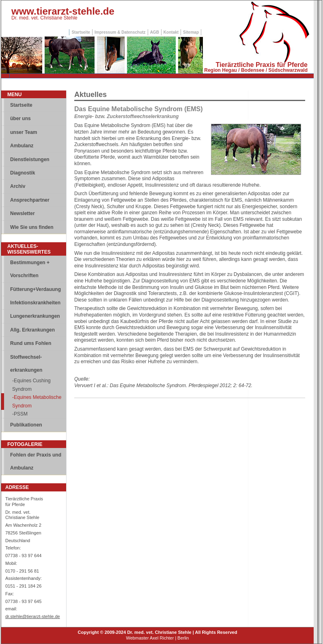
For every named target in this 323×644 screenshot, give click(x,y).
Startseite (81, 32)
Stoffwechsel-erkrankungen (26, 364)
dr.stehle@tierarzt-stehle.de (33, 616)
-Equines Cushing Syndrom (31, 385)
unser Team (24, 132)
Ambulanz (22, 146)
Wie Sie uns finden (32, 227)
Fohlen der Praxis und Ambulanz (36, 461)
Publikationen (26, 425)
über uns (20, 118)
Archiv (18, 186)
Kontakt (171, 32)
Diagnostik (23, 173)
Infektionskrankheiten (35, 303)
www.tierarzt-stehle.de (63, 11)
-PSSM (20, 414)
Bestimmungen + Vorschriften (30, 269)
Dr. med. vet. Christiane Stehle (44, 18)
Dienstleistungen (30, 159)
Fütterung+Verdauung (36, 289)
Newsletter (23, 213)
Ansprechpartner (30, 200)
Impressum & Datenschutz (120, 32)
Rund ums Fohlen (31, 343)
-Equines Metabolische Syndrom (37, 401)
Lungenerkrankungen (35, 316)
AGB (155, 32)
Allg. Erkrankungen (32, 330)
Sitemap (191, 32)
